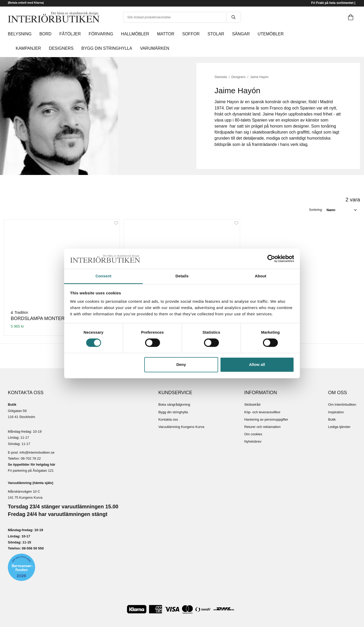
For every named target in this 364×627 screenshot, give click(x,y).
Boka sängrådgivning (174, 405)
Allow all (257, 364)
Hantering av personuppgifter (266, 419)
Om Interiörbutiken (342, 405)
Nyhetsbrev (253, 441)
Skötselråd (252, 405)
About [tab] (261, 276)
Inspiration (336, 412)
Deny (181, 364)
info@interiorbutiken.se (37, 452)
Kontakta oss (168, 419)
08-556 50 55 (32, 548)
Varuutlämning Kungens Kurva (181, 427)
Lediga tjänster (339, 427)
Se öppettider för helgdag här (32, 464)
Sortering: (316, 210)
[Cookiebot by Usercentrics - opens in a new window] (271, 259)
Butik (332, 419)
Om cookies (253, 434)
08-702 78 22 (31, 458)
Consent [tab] (104, 276)
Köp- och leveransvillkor (262, 412)
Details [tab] (182, 276)
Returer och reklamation (263, 427)
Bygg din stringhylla (173, 412)
